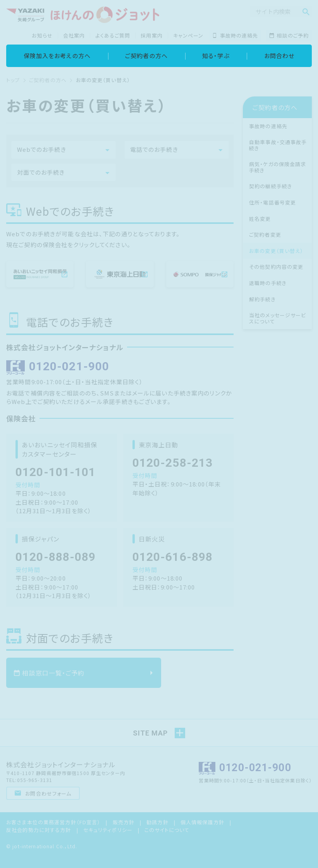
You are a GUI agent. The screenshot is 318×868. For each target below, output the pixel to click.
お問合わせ (279, 56)
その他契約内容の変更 (276, 267)
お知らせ (42, 35)
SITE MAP (150, 732)
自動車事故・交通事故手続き (278, 145)
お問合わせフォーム (43, 793)
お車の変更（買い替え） (276, 251)
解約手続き (262, 299)
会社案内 (74, 35)
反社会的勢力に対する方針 (39, 829)
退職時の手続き (268, 283)
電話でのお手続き (154, 149)
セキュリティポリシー (108, 829)
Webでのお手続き (42, 149)
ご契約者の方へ (146, 56)
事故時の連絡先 (235, 35)
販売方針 (124, 822)
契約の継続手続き (271, 186)
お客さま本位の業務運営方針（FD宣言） (53, 822)
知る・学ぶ (216, 56)
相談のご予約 (289, 35)
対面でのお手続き (41, 172)
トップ (13, 80)
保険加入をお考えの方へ (57, 56)
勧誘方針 (157, 822)
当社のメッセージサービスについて (278, 318)
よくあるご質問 (113, 35)
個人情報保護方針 (202, 822)
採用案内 (152, 35)
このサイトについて (167, 829)
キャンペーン (188, 35)
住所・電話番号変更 (272, 202)
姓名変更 (260, 219)
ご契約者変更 (265, 235)
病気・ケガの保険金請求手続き (278, 167)
